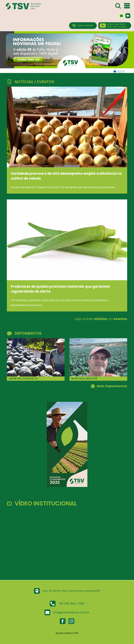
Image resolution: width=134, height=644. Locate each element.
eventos (120, 319)
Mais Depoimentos (109, 386)
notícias (101, 319)
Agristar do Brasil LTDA (67, 633)
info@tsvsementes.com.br (71, 612)
